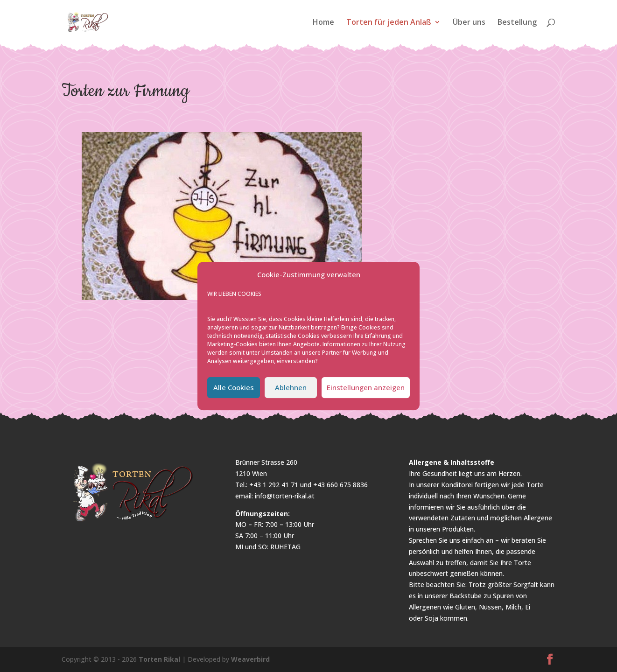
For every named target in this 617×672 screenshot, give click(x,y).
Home (323, 23)
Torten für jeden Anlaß (389, 23)
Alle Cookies (234, 387)
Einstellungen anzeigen (366, 387)
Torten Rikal (159, 659)
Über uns (469, 23)
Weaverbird (250, 659)
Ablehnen (291, 387)
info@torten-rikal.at (285, 496)
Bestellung (517, 23)
